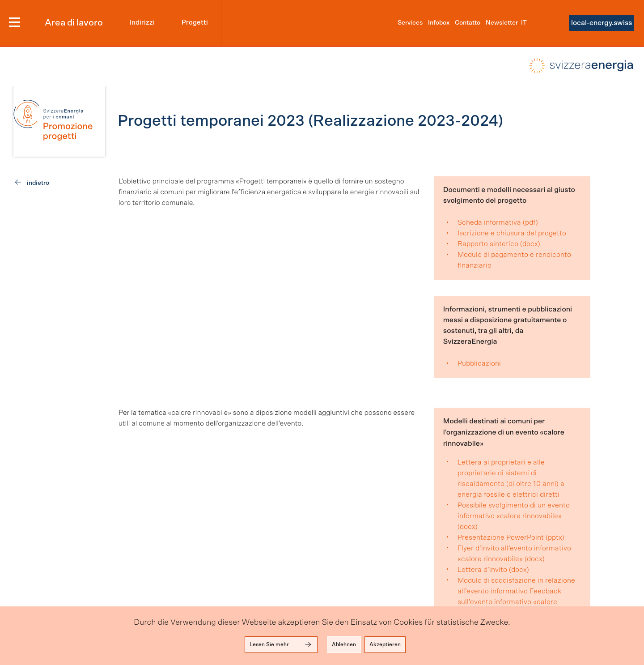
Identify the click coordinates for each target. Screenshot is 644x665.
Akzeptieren (385, 644)
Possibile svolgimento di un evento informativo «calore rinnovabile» (514, 511)
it (524, 23)
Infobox (439, 23)
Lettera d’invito (482, 570)
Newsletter (502, 23)
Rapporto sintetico (488, 244)
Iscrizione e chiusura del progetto (512, 233)
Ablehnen (344, 644)
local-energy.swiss (602, 23)
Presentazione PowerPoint (501, 537)
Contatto (468, 23)
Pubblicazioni (479, 363)
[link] (59, 121)
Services (410, 23)
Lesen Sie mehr (281, 644)
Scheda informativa (489, 222)
